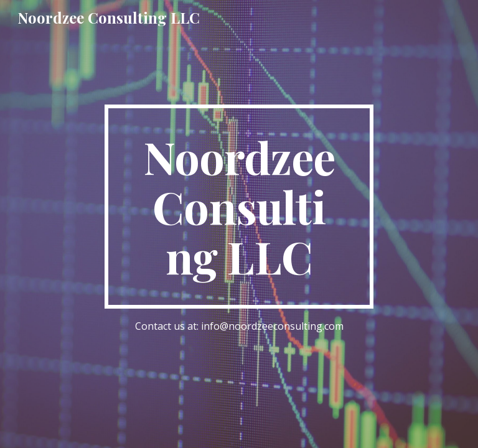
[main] (239, 207)
